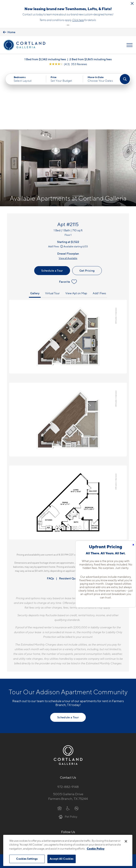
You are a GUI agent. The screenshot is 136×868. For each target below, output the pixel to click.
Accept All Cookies (62, 859)
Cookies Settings (27, 859)
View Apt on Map (76, 233)
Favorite (68, 222)
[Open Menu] (130, 45)
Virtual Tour (52, 233)
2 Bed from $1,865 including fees (91, 59)
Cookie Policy (96, 849)
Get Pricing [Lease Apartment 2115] (87, 210)
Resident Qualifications (74, 518)
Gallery (35, 233)
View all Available (68, 198)
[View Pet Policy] (68, 757)
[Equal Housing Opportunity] (60, 748)
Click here (78, 20)
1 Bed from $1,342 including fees (45, 59)
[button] (66, 25)
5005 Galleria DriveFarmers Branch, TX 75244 (68, 736)
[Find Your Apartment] (125, 79)
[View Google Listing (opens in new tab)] (68, 64)
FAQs (50, 518)
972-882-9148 (68, 727)
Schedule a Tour (52, 210)
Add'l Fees (56, 186)
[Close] (126, 841)
